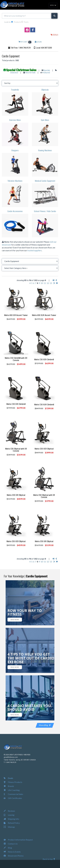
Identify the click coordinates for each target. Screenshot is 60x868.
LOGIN (38, 42)
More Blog (45, 725)
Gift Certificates (13, 798)
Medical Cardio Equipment (45, 181)
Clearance (14, 73)
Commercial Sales (13, 794)
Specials (47, 70)
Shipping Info (11, 819)
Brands (9, 786)
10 (42, 283)
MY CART (25, 42)
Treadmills (15, 90)
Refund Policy (12, 823)
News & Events (12, 852)
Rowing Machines (45, 151)
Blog (8, 848)
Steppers (15, 151)
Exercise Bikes (15, 120)
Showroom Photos (14, 856)
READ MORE (15, 620)
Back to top (49, 859)
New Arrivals (30, 73)
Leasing (9, 815)
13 (51, 283)
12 (48, 283)
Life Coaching (12, 790)
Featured (46, 73)
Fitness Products (13, 782)
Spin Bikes (45, 120)
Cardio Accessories (15, 211)
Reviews (9, 811)
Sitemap (9, 827)
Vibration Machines (15, 181)
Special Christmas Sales (21, 70)
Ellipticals (45, 90)
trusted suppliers (34, 250)
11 (45, 283)
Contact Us (11, 844)
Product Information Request (18, 840)
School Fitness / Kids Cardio (45, 211)
